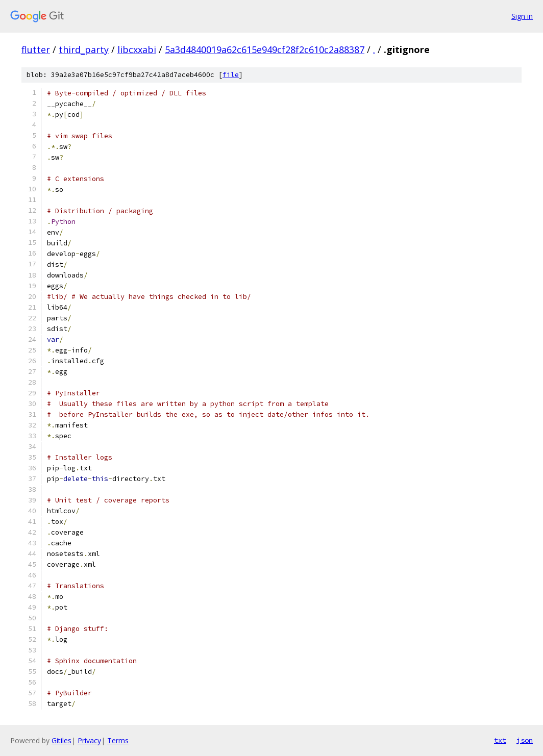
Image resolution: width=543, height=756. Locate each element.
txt (500, 740)
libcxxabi (137, 49)
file (231, 75)
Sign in (522, 16)
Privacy (89, 740)
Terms (118, 740)
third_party (84, 49)
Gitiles (61, 740)
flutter (36, 49)
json (525, 740)
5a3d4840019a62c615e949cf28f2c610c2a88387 (265, 49)
